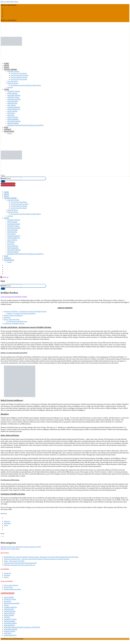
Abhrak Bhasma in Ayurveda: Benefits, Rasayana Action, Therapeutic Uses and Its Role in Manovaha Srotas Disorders (41, 557)
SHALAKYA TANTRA (11, 629)
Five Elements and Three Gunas (17, 322)
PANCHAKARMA (9, 621)
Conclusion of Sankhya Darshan (14, 323)
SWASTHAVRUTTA (10, 635)
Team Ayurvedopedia (7, 297)
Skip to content (6, 2)
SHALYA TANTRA (10, 631)
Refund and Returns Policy (12, 589)
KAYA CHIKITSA (9, 613)
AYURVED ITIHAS (10, 599)
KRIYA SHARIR (9, 615)
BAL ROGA (7, 601)
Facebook (7, 575)
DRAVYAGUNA (9, 609)
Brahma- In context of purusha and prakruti (21, 314)
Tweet (6, 525)
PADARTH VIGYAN (21, 297)
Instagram (7, 573)
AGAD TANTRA (9, 597)
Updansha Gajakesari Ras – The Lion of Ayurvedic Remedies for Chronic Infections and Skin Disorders (37, 559)
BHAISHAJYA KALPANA (12, 603)
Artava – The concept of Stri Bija (14, 561)
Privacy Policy (8, 587)
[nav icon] (3, 176)
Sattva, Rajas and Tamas (12, 320)
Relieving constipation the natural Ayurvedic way (20, 565)
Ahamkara (7, 318)
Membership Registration (8, 183)
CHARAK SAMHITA (10, 607)
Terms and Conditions (11, 585)
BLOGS (6, 605)
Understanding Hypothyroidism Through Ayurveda (20, 563)
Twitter (6, 577)
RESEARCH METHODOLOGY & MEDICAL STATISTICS (22, 627)
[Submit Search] (3, 181)
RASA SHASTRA (9, 625)
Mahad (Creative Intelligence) (13, 316)
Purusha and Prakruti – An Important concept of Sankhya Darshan (25, 312)
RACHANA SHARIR (10, 623)
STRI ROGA (8, 633)
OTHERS (7, 617)
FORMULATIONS (10, 611)
